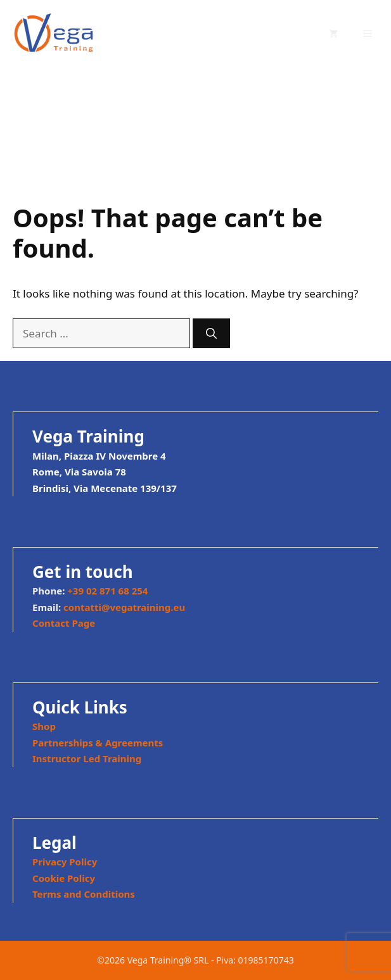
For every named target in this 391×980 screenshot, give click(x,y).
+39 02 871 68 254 (107, 591)
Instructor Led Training (87, 758)
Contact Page (64, 623)
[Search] (211, 334)
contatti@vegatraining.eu (124, 607)
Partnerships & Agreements (98, 743)
